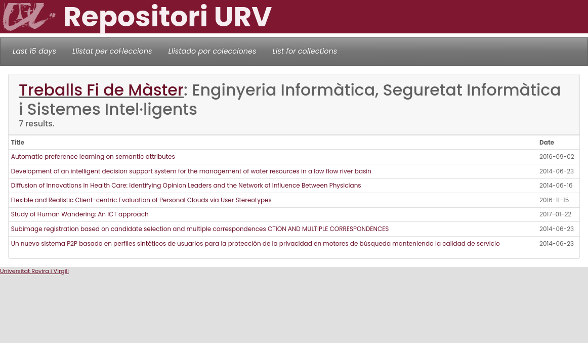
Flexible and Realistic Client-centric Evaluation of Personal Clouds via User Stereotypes (141, 200)
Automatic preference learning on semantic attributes (93, 156)
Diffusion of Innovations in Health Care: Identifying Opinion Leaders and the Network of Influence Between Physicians (186, 185)
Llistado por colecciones (213, 51)
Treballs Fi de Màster (101, 90)
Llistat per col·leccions (112, 51)
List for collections (305, 51)
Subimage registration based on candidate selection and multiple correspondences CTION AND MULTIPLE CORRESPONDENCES (200, 229)
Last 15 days (34, 51)
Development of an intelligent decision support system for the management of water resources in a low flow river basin (191, 171)
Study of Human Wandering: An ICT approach (80, 214)
